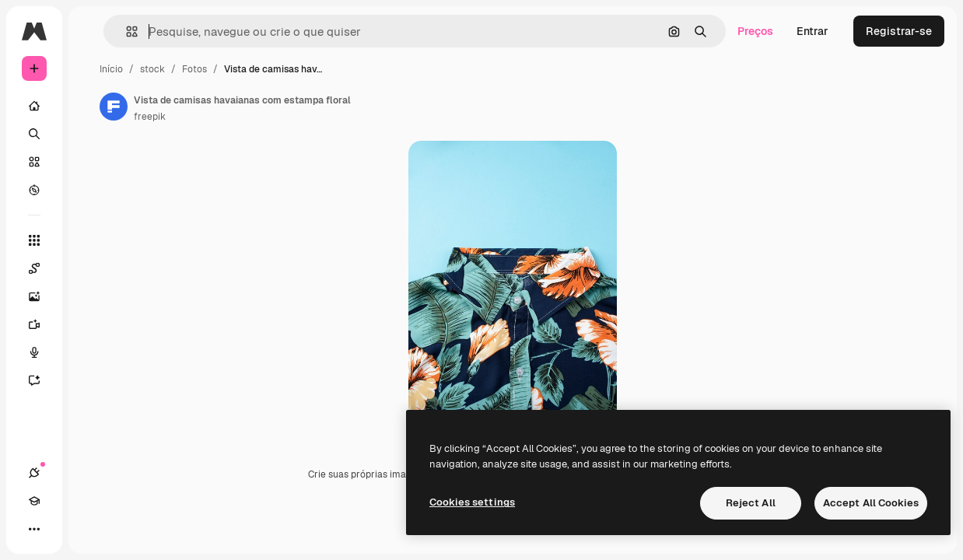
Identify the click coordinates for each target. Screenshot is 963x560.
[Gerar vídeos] (42, 324)
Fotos (194, 69)
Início (111, 69)
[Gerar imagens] (42, 296)
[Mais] (34, 529)
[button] (126, 31)
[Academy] (34, 501)
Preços (755, 31)
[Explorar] (34, 190)
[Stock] (34, 162)
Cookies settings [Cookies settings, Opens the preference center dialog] (472, 502)
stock (152, 69)
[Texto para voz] (42, 352)
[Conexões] (34, 473)
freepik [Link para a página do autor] (150, 117)
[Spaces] (42, 268)
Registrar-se (899, 31)
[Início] (34, 106)
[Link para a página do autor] (114, 107)
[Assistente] (42, 380)
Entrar (812, 31)
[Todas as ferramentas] (34, 240)
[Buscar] (34, 134)
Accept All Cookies (871, 503)
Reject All (751, 503)
